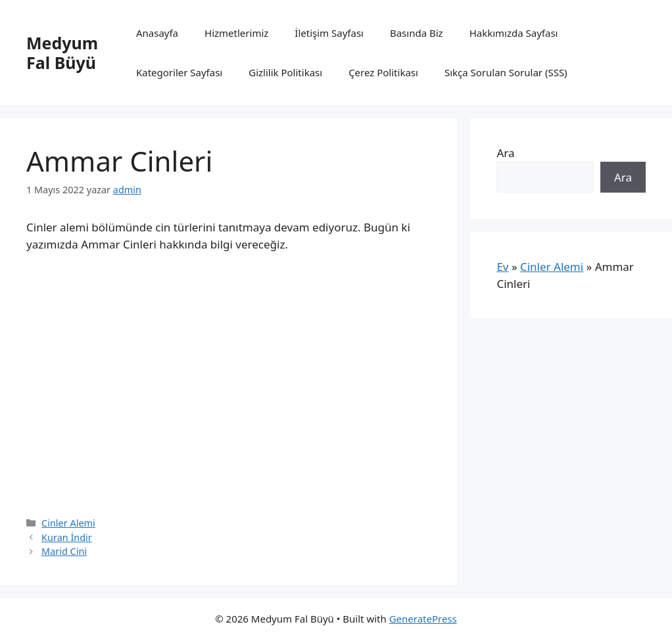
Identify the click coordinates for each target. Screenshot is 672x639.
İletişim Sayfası (329, 33)
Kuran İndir (67, 537)
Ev (502, 267)
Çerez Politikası (383, 72)
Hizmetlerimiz (236, 33)
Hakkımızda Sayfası (514, 33)
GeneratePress (423, 619)
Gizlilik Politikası (285, 72)
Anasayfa (157, 33)
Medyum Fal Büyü (62, 53)
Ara (505, 153)
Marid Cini (64, 551)
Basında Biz (417, 33)
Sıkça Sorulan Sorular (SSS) (506, 72)
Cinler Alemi (68, 523)
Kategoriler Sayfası (179, 72)
